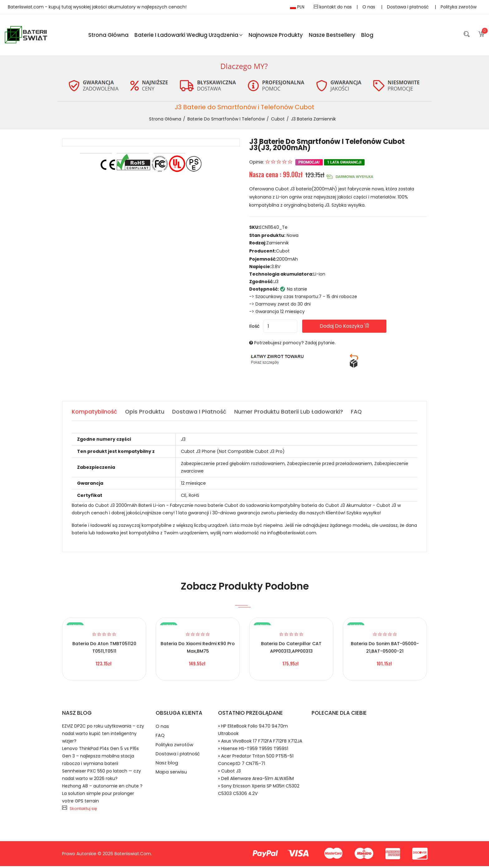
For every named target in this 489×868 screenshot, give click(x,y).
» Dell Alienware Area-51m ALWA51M (256, 780)
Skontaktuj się (83, 810)
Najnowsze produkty (276, 36)
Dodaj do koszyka (353, 328)
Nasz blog (167, 769)
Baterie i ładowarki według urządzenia (189, 36)
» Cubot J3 (229, 773)
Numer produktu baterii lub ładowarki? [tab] (290, 413)
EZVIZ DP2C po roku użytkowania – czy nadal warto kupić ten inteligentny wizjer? (103, 735)
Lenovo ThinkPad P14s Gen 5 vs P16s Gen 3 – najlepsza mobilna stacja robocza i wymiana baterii (100, 758)
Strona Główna (108, 36)
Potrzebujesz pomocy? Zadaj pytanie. (295, 345)
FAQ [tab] (359, 413)
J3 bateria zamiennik (313, 120)
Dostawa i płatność (409, 7)
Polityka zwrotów (459, 7)
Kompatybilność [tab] (95, 413)
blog (367, 36)
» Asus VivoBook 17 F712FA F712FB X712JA (260, 743)
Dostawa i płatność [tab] (201, 413)
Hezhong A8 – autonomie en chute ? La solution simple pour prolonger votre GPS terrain (102, 795)
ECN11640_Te (274, 229)
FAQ (160, 739)
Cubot (278, 120)
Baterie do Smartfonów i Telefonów (226, 120)
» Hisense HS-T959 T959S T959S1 (253, 750)
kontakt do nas (333, 7)
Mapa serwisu (171, 779)
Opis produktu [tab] (145, 413)
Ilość (254, 328)
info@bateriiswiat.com (292, 535)
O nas (369, 7)
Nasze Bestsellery (332, 36)
